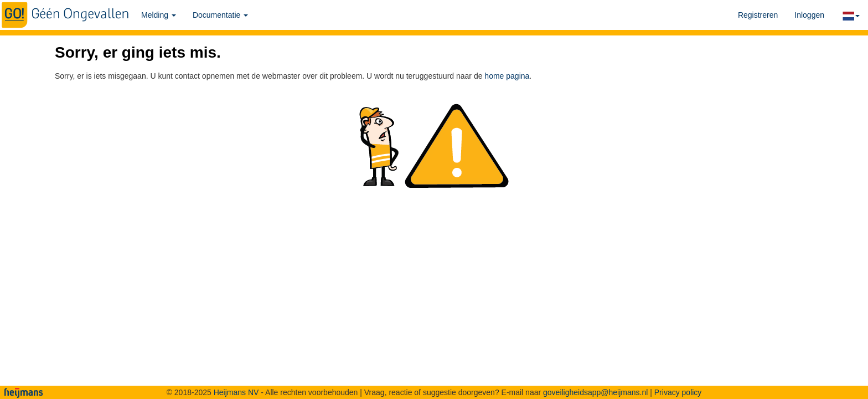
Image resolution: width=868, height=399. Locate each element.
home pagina (507, 76)
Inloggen (809, 15)
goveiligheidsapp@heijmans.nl (595, 392)
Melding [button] (159, 15)
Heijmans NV (236, 392)
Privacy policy (678, 392)
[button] (850, 15)
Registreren (758, 15)
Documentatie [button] (220, 15)
